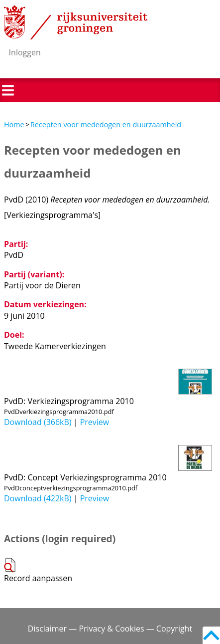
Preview (95, 422)
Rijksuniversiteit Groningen (76, 22)
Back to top (211, 635)
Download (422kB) (38, 498)
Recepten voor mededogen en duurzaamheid (106, 124)
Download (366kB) (38, 422)
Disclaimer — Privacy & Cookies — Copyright (110, 629)
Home (14, 124)
